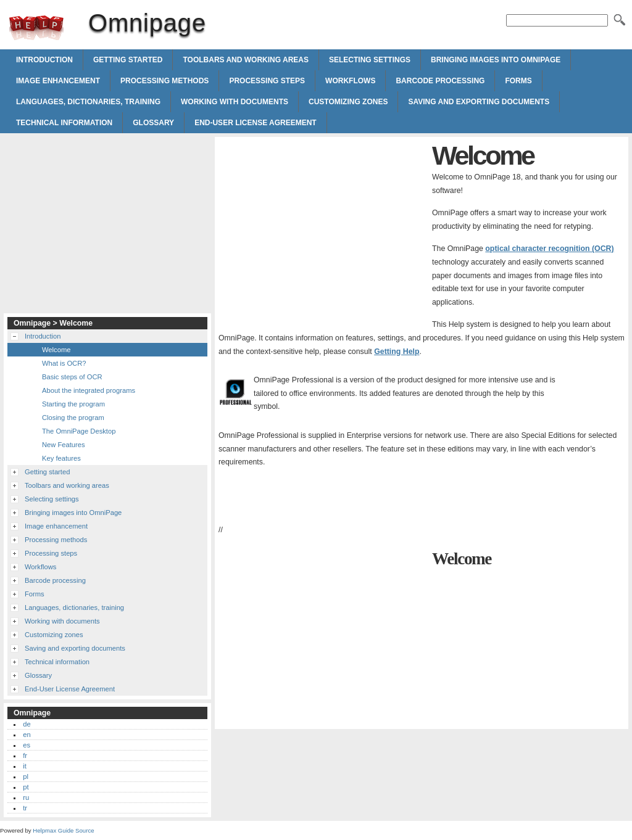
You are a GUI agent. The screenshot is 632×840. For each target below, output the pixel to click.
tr (25, 808)
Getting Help (397, 352)
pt (26, 787)
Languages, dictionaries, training (88, 102)
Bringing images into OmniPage (496, 60)
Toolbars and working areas (246, 60)
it (25, 766)
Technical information (64, 123)
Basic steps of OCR (72, 377)
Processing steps (267, 81)
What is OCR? (64, 363)
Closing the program (73, 418)
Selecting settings (370, 60)
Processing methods (164, 81)
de (27, 724)
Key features (61, 458)
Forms (518, 81)
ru (26, 797)
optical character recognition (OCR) (549, 249)
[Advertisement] (322, 227)
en (27, 735)
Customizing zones (348, 102)
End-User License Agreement (256, 123)
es (27, 745)
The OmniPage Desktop (79, 431)
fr (25, 756)
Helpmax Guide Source (63, 830)
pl (26, 776)
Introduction (44, 60)
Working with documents (235, 102)
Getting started (128, 60)
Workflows (350, 81)
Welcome (56, 350)
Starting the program (73, 404)
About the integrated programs (89, 390)
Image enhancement (58, 81)
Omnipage (36, 28)
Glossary (153, 123)
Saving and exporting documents (479, 102)
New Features (64, 445)
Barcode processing (440, 81)
